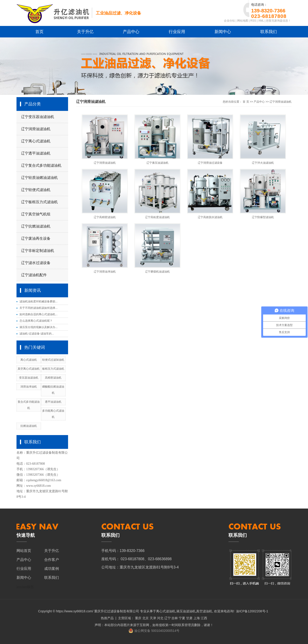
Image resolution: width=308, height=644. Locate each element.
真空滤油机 (204, 611)
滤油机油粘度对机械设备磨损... (38, 301)
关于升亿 (85, 32)
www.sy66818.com (38, 486)
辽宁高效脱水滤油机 (210, 217)
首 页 (246, 102)
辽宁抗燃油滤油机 (36, 226)
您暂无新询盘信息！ (278, 21)
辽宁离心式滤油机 (36, 141)
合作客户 (52, 560)
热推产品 (107, 618)
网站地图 (243, 21)
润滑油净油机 (29, 387)
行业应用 (177, 32)
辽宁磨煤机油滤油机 (157, 272)
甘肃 (189, 618)
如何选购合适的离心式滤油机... (38, 314)
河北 (160, 618)
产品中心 (131, 32)
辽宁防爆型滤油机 (263, 217)
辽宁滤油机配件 (34, 275)
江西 (204, 618)
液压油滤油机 (186, 611)
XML (261, 21)
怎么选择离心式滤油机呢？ (36, 321)
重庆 (138, 618)
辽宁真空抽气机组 (36, 214)
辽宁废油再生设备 (36, 238)
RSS (253, 21)
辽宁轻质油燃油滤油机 (39, 178)
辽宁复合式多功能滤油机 (41, 165)
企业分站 (229, 21)
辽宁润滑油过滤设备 (210, 163)
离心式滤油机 (29, 360)
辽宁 (168, 618)
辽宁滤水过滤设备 (36, 263)
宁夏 (182, 618)
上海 (197, 618)
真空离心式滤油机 (29, 369)
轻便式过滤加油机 (53, 360)
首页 (39, 32)
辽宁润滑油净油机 (105, 272)
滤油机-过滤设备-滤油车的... (37, 334)
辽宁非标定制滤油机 (38, 251)
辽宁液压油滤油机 (157, 163)
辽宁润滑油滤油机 (36, 129)
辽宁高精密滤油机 (105, 217)
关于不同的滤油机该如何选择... (38, 308)
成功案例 (52, 569)
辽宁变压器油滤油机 (38, 117)
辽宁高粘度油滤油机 (157, 217)
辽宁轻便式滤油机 (36, 190)
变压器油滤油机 (29, 378)
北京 (146, 618)
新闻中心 (223, 32)
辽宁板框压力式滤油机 (39, 202)
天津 (153, 618)
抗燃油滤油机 (29, 426)
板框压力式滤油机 (53, 369)
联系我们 (269, 32)
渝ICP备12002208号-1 (252, 611)
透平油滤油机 (53, 402)
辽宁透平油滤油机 (36, 153)
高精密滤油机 (53, 378)
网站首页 (24, 551)
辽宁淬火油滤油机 (263, 163)
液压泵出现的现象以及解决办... (38, 327)
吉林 (175, 618)
